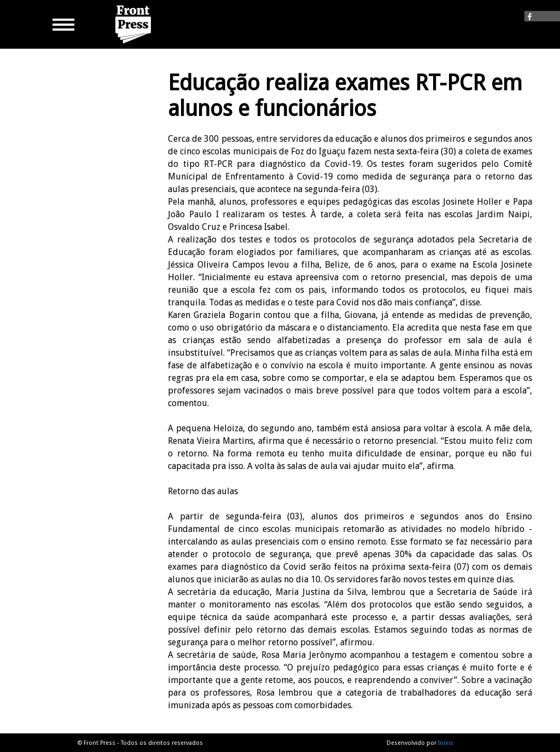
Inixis (446, 743)
